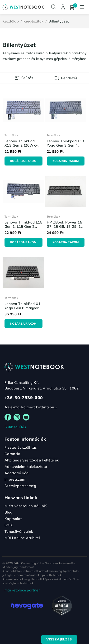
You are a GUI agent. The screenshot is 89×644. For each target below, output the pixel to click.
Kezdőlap (11, 21)
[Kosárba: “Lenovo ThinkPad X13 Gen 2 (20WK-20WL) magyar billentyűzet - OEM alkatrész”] (23, 161)
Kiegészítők (33, 21)
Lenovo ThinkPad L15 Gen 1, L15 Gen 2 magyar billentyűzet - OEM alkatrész (23, 229)
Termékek (11, 135)
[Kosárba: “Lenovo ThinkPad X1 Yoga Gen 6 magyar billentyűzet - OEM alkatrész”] (23, 324)
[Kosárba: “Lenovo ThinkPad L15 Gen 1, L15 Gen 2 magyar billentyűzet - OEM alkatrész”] (23, 242)
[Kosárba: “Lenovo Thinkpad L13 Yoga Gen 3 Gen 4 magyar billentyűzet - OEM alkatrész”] (66, 161)
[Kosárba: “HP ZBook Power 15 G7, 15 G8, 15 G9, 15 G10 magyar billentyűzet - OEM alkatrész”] (66, 242)
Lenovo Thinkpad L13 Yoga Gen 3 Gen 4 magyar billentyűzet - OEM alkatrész (66, 147)
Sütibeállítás (15, 427)
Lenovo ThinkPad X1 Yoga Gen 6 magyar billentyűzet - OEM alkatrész (23, 310)
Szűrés (27, 78)
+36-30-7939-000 (24, 398)
